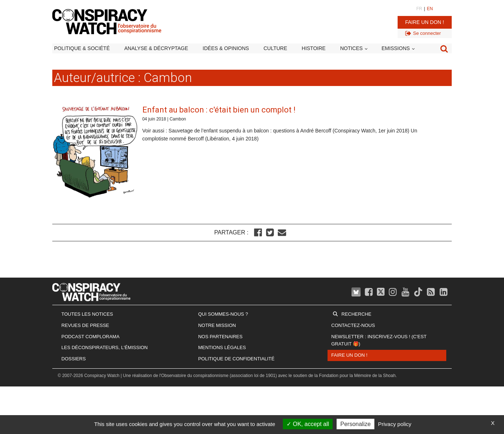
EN (430, 9)
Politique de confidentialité (236, 359)
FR (419, 9)
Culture (275, 48)
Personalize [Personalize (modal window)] (355, 424)
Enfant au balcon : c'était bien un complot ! (219, 110)
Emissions (396, 48)
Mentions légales (222, 347)
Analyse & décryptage (156, 48)
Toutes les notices (87, 314)
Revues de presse (85, 325)
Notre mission (217, 325)
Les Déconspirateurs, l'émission (105, 347)
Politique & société (82, 48)
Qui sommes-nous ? (223, 314)
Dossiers (74, 359)
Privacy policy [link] (395, 424)
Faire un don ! (425, 22)
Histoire (314, 48)
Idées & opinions (226, 48)
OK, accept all (308, 424)
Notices (351, 48)
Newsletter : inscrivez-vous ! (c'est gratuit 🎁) (379, 340)
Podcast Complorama (90, 337)
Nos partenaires (220, 337)
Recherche (356, 314)
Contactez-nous (353, 325)
